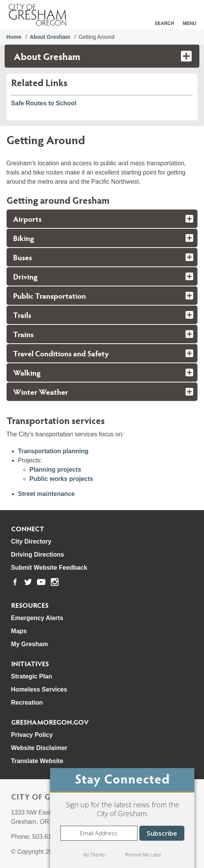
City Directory (31, 541)
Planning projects (55, 470)
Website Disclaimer (39, 748)
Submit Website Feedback (49, 568)
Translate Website (37, 761)
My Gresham (30, 644)
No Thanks (94, 855)
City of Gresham (47, 796)
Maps (19, 631)
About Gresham (50, 37)
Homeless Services (39, 689)
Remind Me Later (143, 855)
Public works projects (61, 479)
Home (14, 37)
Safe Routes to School (44, 103)
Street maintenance (47, 494)
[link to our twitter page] (28, 582)
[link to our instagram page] (55, 582)
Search (165, 23)
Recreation (27, 703)
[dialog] (122, 818)
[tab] (102, 219)
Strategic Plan (32, 676)
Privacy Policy (32, 735)
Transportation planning (53, 451)
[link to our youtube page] (41, 582)
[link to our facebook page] (15, 582)
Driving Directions (38, 555)
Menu (190, 23)
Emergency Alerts (37, 618)
